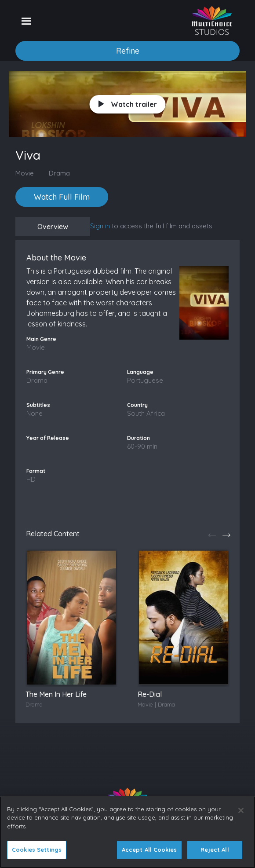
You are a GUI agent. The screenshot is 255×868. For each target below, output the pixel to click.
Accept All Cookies (149, 850)
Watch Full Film (62, 197)
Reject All (215, 850)
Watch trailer (128, 104)
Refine (128, 51)
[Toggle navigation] (26, 21)
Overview (53, 227)
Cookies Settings (37, 850)
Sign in (100, 226)
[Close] (241, 810)
